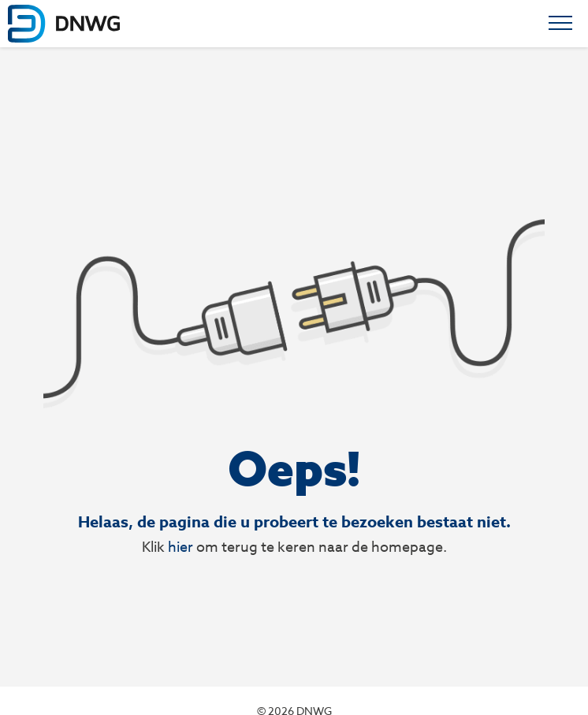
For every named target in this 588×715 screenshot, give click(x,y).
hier (180, 547)
